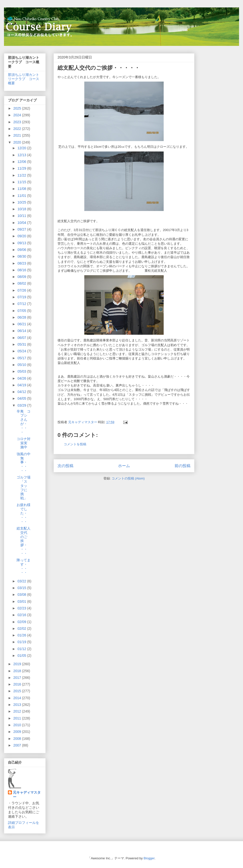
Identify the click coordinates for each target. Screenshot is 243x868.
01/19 (22, 642)
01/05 (22, 656)
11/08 (22, 189)
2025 (18, 108)
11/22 (22, 175)
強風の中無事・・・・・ (24, 462)
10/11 (22, 216)
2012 (18, 711)
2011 (18, 718)
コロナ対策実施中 (24, 443)
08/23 (22, 263)
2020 (18, 142)
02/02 (22, 629)
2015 (18, 691)
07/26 (22, 290)
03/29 (22, 405)
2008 (18, 739)
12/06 (22, 162)
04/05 (22, 398)
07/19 (22, 297)
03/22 (22, 581)
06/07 (22, 338)
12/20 (22, 148)
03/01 (22, 601)
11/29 (22, 168)
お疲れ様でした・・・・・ (24, 513)
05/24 (22, 351)
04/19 (22, 385)
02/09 (22, 622)
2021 (18, 135)
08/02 (22, 283)
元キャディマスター (27, 795)
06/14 (22, 331)
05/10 (22, 365)
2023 (18, 122)
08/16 (22, 270)
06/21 (22, 324)
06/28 (22, 317)
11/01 (22, 196)
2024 (18, 115)
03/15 (22, 588)
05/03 (22, 371)
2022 (18, 129)
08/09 (22, 277)
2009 (18, 732)
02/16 (22, 615)
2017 (18, 678)
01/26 (22, 635)
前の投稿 (182, 466)
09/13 (22, 243)
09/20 (22, 236)
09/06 (22, 250)
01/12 (22, 649)
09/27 (22, 229)
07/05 (22, 311)
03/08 (22, 595)
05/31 (22, 344)
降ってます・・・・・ (24, 566)
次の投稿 (65, 466)
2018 (18, 671)
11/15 (22, 182)
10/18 (22, 209)
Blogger (149, 858)
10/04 (22, 223)
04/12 (22, 392)
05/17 (22, 358)
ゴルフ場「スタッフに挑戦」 (24, 488)
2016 (18, 684)
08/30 (22, 256)
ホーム (124, 466)
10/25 (22, 202)
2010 (18, 725)
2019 (18, 664)
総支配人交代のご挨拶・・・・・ (24, 541)
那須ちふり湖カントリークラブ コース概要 (24, 79)
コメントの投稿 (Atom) (128, 478)
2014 (18, 698)
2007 (18, 745)
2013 (18, 705)
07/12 (22, 304)
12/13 (22, 155)
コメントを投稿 (75, 444)
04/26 (22, 378)
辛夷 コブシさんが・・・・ (24, 422)
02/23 (22, 608)
